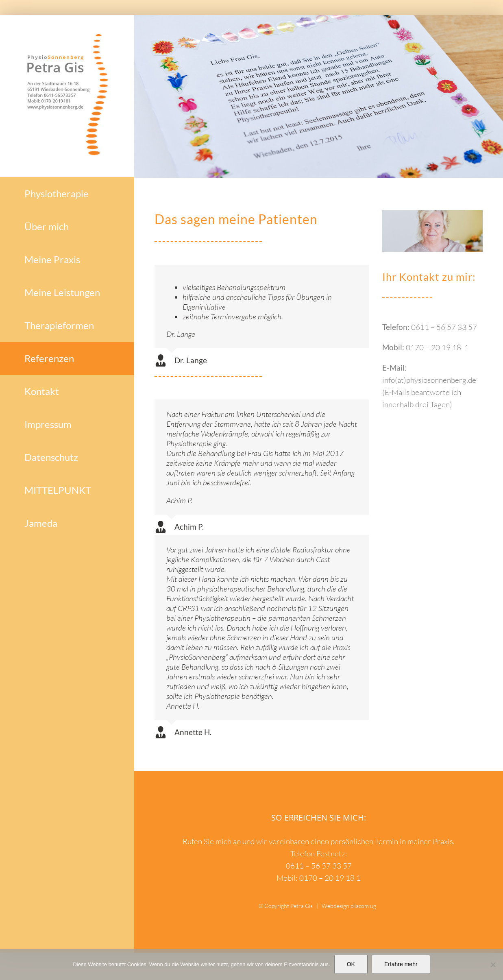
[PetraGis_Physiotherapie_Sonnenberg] (432, 214)
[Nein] (493, 965)
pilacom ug (363, 906)
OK (351, 964)
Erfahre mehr (401, 964)
